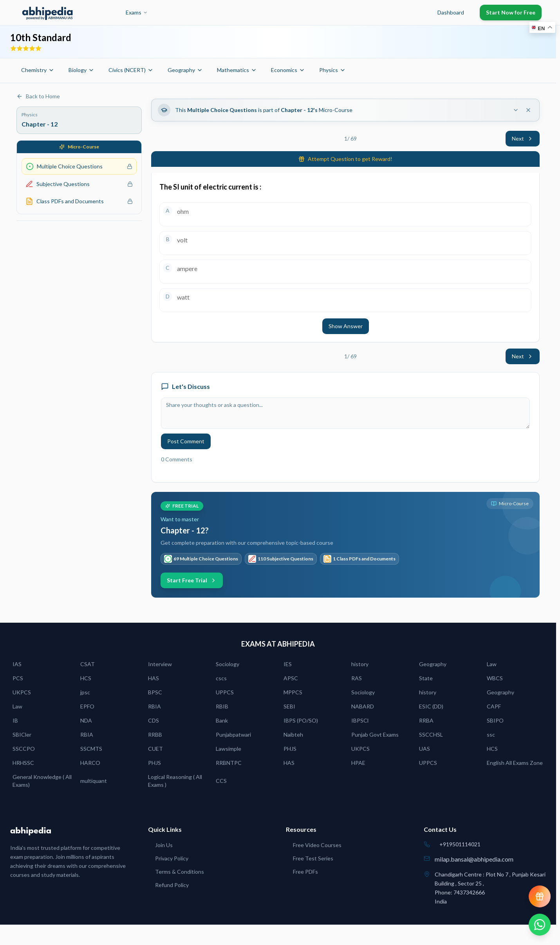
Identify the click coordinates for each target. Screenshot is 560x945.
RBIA (154, 706)
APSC (291, 678)
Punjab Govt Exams (375, 734)
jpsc (85, 692)
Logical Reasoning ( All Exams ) (175, 781)
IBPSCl (360, 720)
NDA (86, 720)
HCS (86, 678)
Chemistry (38, 70)
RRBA (426, 720)
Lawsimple (229, 749)
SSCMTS (91, 749)
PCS (18, 678)
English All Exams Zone (515, 763)
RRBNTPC (229, 763)
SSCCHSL (431, 734)
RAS (357, 678)
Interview (160, 664)
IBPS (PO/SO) (301, 720)
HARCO (90, 763)
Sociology (228, 664)
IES (288, 664)
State (426, 678)
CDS (154, 720)
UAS (425, 749)
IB (15, 720)
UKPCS (22, 692)
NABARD (363, 706)
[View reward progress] (540, 896)
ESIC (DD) (431, 706)
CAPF (494, 706)
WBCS (495, 678)
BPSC (155, 692)
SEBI (289, 706)
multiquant (94, 781)
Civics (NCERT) (131, 70)
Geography (185, 70)
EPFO (87, 706)
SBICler (22, 734)
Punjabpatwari (233, 734)
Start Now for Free (511, 12)
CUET (155, 749)
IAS (17, 664)
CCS (221, 781)
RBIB (222, 706)
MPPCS (293, 692)
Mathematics (237, 70)
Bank (222, 720)
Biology (81, 70)
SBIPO (495, 720)
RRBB (155, 734)
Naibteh (293, 734)
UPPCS (225, 692)
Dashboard (451, 12)
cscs (221, 678)
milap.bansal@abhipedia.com (474, 859)
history (360, 664)
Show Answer (346, 326)
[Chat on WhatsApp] (540, 925)
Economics (288, 70)
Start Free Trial (192, 580)
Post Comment (186, 441)
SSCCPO (24, 749)
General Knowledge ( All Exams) (42, 781)
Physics (332, 70)
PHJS (290, 749)
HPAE (358, 763)
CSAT (88, 664)
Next (523, 138)
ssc (491, 734)
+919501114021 (460, 844)
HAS (154, 678)
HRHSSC (23, 763)
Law (492, 664)
